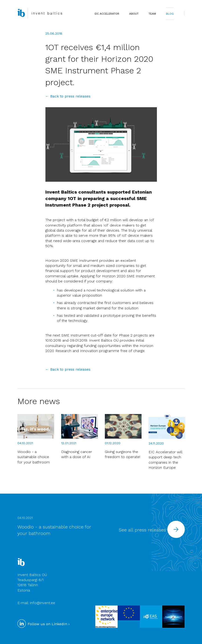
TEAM (152, 14)
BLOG (170, 14)
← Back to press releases (68, 96)
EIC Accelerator (107, 14)
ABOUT (134, 14)
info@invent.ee (43, 603)
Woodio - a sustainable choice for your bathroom (34, 457)
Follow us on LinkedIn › (43, 624)
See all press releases (152, 530)
